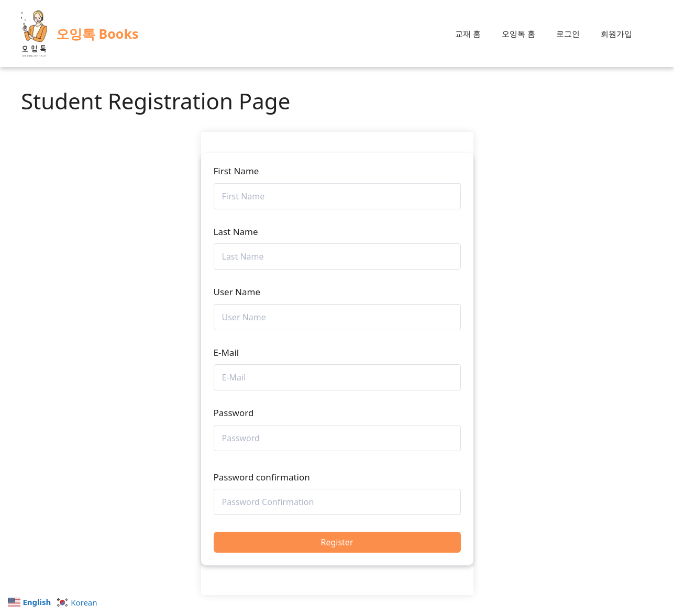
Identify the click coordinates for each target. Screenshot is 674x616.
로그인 (568, 33)
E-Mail (226, 352)
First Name (236, 171)
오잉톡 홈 (518, 33)
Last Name (236, 232)
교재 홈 (468, 33)
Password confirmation (262, 477)
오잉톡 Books (97, 33)
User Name (237, 292)
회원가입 (616, 33)
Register (337, 542)
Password (234, 413)
